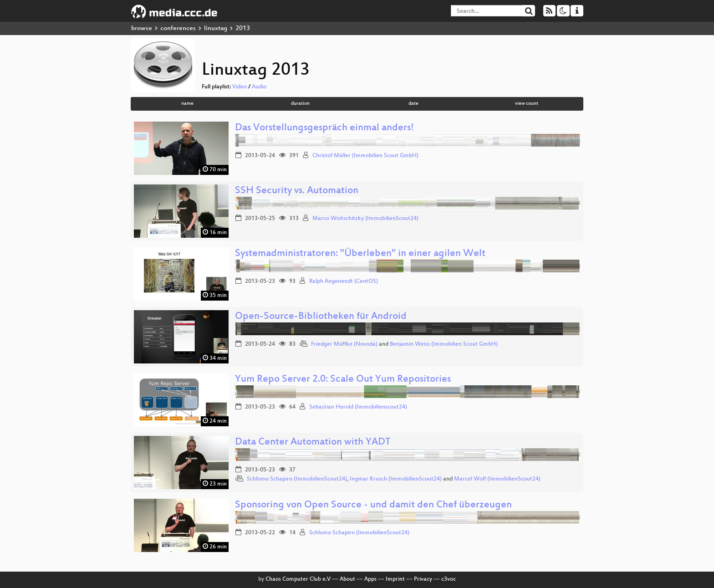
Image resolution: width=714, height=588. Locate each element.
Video (240, 87)
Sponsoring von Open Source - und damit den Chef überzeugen (373, 505)
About (347, 579)
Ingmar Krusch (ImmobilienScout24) (396, 479)
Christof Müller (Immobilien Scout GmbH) (365, 156)
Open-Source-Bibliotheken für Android (321, 317)
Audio (259, 87)
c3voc (449, 579)
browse (142, 28)
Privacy (423, 579)
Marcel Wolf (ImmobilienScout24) (497, 479)
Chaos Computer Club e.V (298, 579)
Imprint (395, 579)
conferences (178, 28)
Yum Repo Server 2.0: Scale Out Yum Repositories (343, 380)
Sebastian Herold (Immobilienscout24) (358, 407)
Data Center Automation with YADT (313, 442)
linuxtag (216, 28)
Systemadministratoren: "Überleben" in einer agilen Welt (360, 254)
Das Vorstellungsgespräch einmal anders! (324, 128)
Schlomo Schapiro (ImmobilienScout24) (297, 479)
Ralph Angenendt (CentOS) (344, 281)
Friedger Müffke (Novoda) (344, 344)
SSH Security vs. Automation (297, 191)
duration (300, 104)
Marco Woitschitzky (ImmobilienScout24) (365, 219)
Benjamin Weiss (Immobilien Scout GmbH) (444, 344)
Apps (370, 579)
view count (527, 104)
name (187, 104)
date (413, 104)
